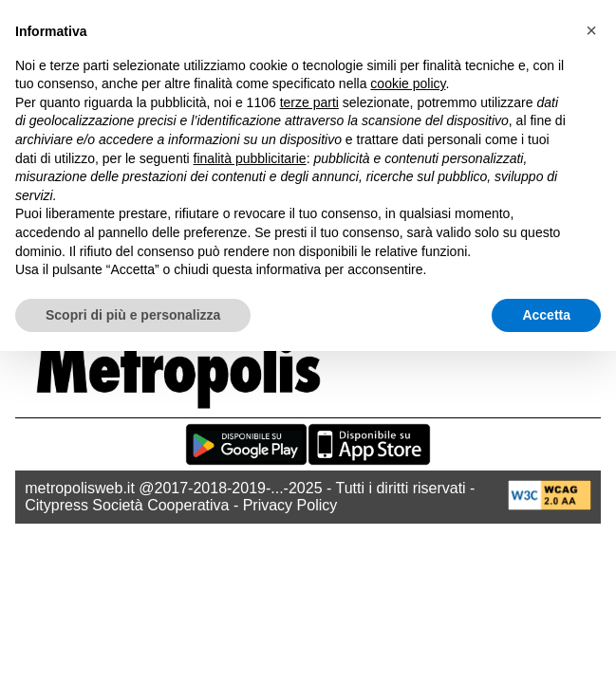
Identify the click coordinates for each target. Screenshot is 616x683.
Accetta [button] (546, 315)
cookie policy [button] (408, 83)
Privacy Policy (290, 505)
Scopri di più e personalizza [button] (133, 315)
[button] (591, 30)
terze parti (309, 102)
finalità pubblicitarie (250, 158)
